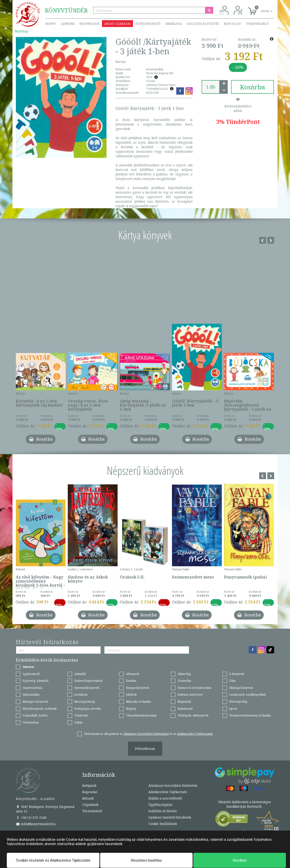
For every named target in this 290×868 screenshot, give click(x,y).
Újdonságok (89, 24)
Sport (233, 709)
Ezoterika (184, 681)
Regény (131, 709)
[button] (262, 9)
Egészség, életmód (35, 681)
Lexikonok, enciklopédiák (248, 694)
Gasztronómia (32, 688)
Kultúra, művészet (190, 694)
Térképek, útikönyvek (193, 715)
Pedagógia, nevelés (88, 709)
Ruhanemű (185, 709)
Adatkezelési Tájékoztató (168, 792)
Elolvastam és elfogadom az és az (148, 734)
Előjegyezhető (148, 24)
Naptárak (184, 701)
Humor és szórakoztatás (195, 688)
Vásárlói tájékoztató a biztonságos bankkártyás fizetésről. (244, 804)
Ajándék (68, 24)
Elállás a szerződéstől (165, 798)
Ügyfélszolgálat (160, 805)
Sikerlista (174, 24)
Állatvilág (184, 674)
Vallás (78, 722)
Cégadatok (90, 805)
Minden (28, 667)
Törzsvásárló (257, 24)
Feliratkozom (145, 749)
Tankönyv (81, 715)
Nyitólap (21, 31)
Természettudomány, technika (250, 715)
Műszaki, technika (138, 701)
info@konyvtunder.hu (36, 824)
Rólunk (88, 798)
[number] (211, 87)
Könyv (51, 24)
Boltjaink (89, 786)
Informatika (31, 694)
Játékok (131, 694)
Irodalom (81, 694)
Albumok (133, 674)
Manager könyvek (35, 701)
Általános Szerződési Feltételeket (146, 734)
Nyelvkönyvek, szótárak (40, 709)
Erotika (131, 681)
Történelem (31, 722)
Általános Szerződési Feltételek (173, 786)
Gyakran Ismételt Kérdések (170, 817)
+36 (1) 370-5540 (31, 818)
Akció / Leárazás (117, 24)
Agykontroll (31, 674)
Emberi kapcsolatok (88, 681)
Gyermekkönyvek (87, 688)
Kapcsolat (232, 24)
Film (232, 681)
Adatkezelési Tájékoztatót (195, 734)
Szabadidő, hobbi (35, 715)
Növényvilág (238, 701)
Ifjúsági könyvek (241, 688)
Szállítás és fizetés (203, 24)
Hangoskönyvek (138, 688)
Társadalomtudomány (141, 715)
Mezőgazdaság (85, 701)
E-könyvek (237, 674)
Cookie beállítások (163, 824)
